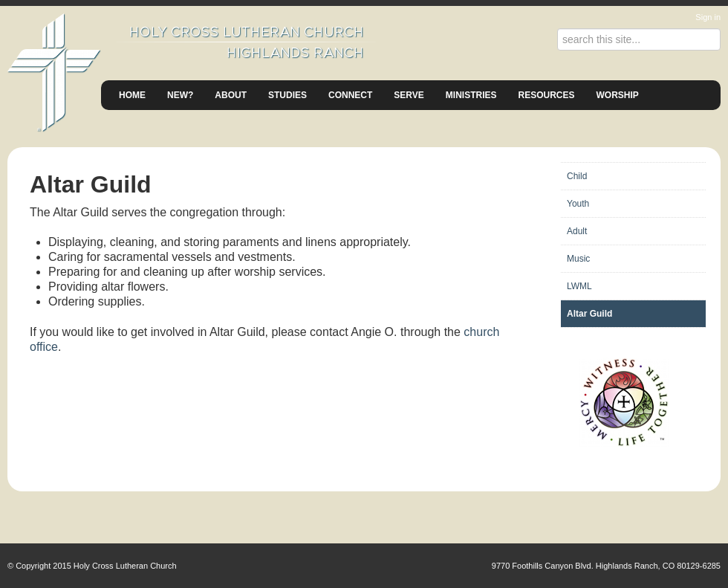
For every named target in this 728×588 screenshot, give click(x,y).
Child (577, 176)
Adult (577, 231)
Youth (578, 204)
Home (132, 95)
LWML (579, 286)
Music (578, 259)
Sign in (708, 17)
